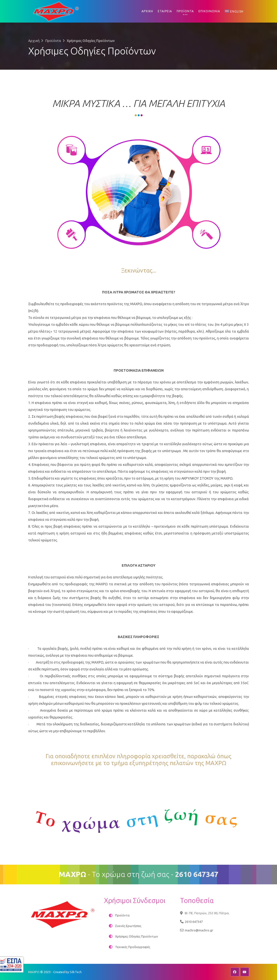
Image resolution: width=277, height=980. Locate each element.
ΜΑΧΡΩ (34, 972)
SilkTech (76, 972)
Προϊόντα (53, 41)
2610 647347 (194, 922)
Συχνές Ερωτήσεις (128, 926)
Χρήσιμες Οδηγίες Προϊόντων (137, 936)
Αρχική (34, 41)
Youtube (245, 972)
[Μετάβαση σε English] (234, 11)
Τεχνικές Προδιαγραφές (133, 947)
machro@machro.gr (199, 930)
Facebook (235, 972)
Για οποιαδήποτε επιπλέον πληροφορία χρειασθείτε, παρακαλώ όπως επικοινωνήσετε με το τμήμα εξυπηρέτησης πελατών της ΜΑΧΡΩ (138, 760)
